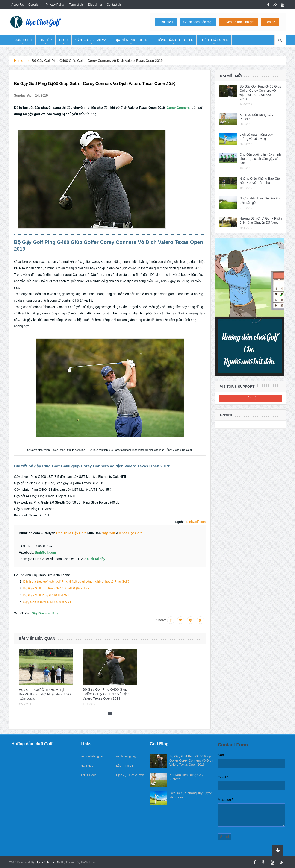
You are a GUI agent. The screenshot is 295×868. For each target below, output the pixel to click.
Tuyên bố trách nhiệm (238, 22)
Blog (63, 40)
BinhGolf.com (196, 522)
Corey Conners (178, 108)
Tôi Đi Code (89, 775)
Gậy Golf (108, 533)
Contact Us (114, 4)
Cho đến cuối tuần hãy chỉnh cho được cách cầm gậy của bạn (260, 159)
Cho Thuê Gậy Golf (71, 533)
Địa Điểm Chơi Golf (131, 40)
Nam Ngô (87, 766)
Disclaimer (95, 4)
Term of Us (76, 4)
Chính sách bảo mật (198, 22)
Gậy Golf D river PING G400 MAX (48, 602)
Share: (161, 620)
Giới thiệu (166, 22)
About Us (18, 4)
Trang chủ (22, 40)
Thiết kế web (135, 775)
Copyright (35, 4)
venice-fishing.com (93, 756)
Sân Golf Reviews (91, 40)
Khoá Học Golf (131, 533)
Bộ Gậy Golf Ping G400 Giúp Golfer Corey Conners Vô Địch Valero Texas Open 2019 (106, 694)
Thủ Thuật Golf (214, 40)
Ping (56, 613)
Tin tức (46, 40)
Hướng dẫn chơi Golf (174, 40)
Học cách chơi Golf (50, 862)
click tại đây (96, 559)
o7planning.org (126, 756)
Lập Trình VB (125, 766)
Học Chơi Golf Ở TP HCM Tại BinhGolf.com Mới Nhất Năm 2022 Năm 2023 (45, 694)
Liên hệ (270, 22)
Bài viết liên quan (37, 639)
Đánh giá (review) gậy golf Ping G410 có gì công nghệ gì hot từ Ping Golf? (77, 581)
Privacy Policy (55, 4)
